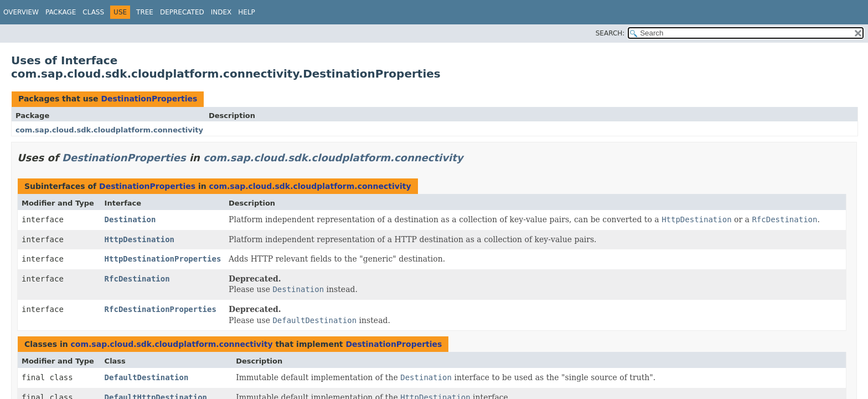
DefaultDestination (147, 377)
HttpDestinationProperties (163, 259)
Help (247, 12)
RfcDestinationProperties (161, 309)
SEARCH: (610, 33)
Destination (130, 219)
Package (61, 12)
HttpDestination (139, 239)
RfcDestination (137, 279)
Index (221, 12)
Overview (21, 12)
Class (93, 12)
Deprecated (182, 12)
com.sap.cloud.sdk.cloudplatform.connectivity (109, 130)
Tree (145, 12)
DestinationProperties (149, 99)
